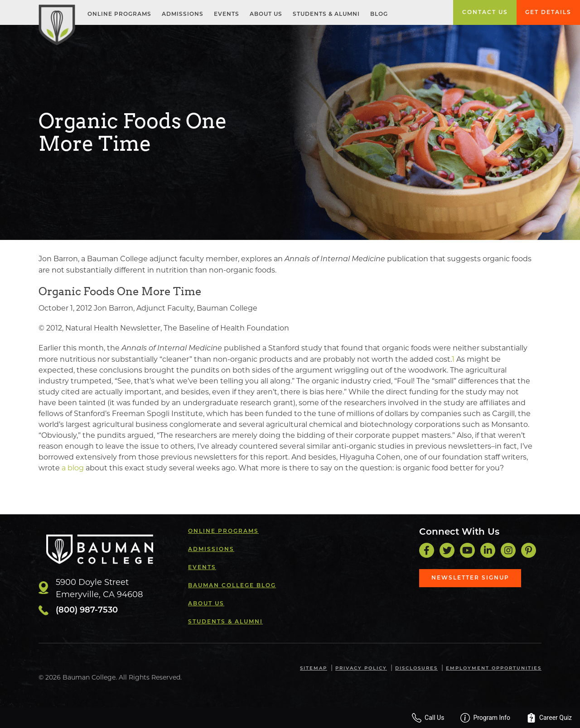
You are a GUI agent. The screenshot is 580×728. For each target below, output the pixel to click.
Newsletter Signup (470, 578)
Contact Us (485, 13)
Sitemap (314, 668)
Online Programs (119, 14)
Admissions (183, 14)
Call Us (428, 718)
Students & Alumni (326, 14)
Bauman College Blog (232, 586)
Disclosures (416, 668)
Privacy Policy (361, 668)
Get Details (548, 13)
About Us (266, 14)
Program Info (485, 718)
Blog (379, 14)
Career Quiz (549, 718)
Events (227, 14)
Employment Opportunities (494, 668)
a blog (73, 468)
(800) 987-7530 (87, 611)
